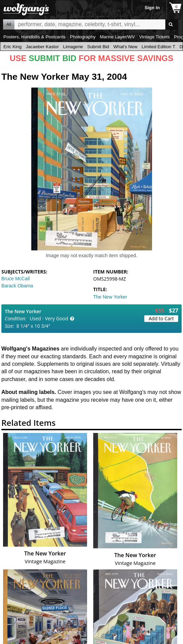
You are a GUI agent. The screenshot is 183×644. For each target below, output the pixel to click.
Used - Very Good (49, 318)
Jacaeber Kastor (42, 47)
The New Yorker (110, 297)
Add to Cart (161, 318)
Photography (83, 37)
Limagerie (73, 47)
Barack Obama (17, 286)
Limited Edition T (158, 47)
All (9, 24)
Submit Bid (98, 47)
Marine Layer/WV (117, 37)
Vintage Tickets (154, 37)
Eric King (12, 47)
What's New (125, 47)
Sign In (152, 8)
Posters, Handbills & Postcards (35, 37)
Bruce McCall (15, 279)
